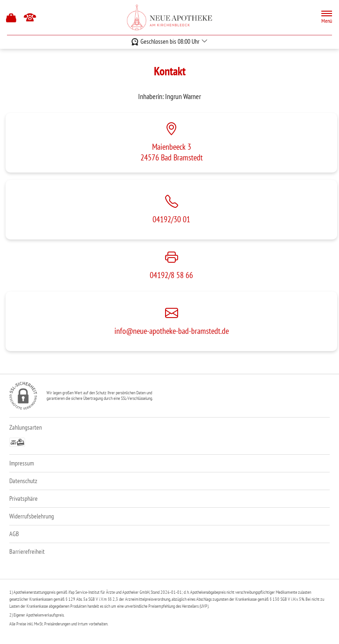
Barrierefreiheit (27, 551)
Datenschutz (23, 481)
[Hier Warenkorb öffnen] (12, 18)
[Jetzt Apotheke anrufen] (30, 18)
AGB (14, 534)
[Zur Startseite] (170, 17)
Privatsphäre (23, 498)
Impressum (22, 463)
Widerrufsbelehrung (32, 516)
